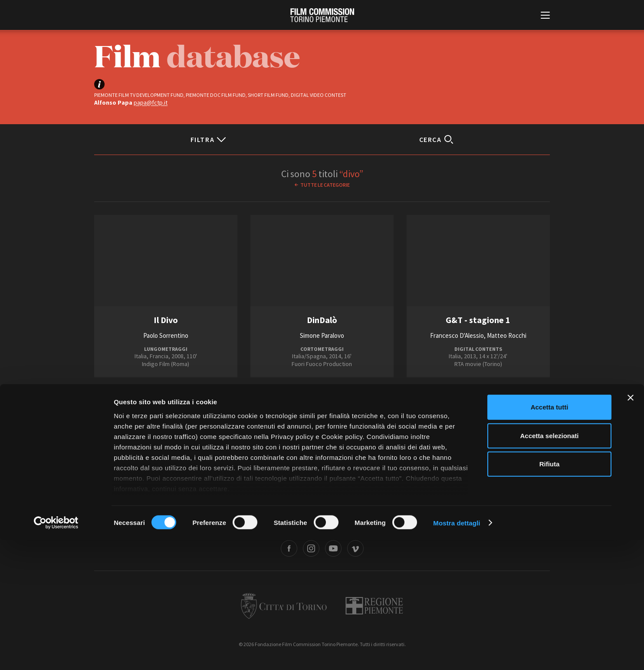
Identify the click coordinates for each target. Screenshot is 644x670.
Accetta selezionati (549, 566)
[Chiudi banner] (631, 528)
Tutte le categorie (325, 185)
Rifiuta (550, 594)
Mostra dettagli (457, 653)
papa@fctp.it (151, 102)
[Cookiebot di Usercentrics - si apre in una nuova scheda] (56, 653)
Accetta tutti (550, 537)
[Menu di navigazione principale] (545, 16)
